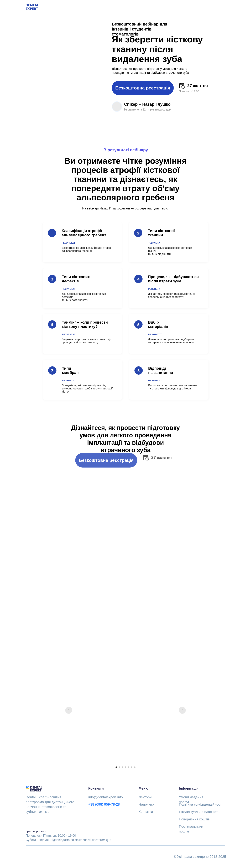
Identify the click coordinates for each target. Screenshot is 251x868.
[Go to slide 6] (132, 767)
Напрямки (147, 804)
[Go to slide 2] (119, 767)
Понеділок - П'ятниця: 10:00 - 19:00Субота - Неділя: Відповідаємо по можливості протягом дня (68, 836)
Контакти (146, 812)
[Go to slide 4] (126, 767)
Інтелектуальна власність (199, 812)
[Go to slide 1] (116, 767)
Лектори (145, 797)
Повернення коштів (194, 819)
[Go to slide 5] (129, 767)
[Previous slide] (69, 710)
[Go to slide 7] (135, 767)
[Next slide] (182, 710)
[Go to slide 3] (122, 767)
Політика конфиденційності (201, 804)
